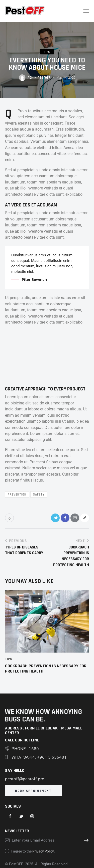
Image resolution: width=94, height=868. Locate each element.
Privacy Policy (43, 851)
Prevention (17, 495)
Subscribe (85, 840)
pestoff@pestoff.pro (25, 779)
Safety (39, 495)
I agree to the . (33, 851)
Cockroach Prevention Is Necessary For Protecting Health (46, 669)
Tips (47, 52)
